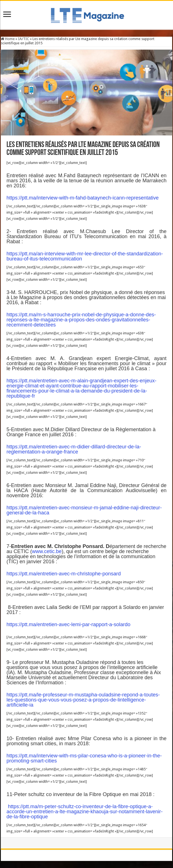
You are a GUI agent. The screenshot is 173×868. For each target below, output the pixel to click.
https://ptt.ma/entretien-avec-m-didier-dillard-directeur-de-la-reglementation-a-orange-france (74, 449)
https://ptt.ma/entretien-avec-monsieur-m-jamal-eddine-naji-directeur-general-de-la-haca (84, 510)
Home (8, 39)
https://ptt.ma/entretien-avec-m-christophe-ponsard (64, 574)
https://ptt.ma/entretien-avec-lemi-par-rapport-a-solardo (68, 624)
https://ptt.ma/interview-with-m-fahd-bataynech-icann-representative (83, 198)
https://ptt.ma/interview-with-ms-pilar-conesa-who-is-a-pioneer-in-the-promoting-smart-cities (84, 758)
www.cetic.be (47, 551)
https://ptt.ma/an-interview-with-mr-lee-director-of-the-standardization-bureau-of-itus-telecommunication (85, 256)
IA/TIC (24, 39)
